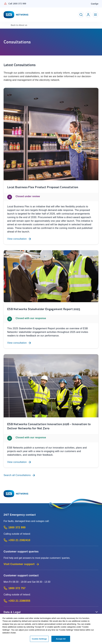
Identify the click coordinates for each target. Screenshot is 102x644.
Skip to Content (2, 2)
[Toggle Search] (81, 15)
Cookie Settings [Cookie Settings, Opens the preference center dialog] (39, 640)
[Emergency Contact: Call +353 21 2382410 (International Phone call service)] (51, 540)
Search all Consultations (20, 475)
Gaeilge (95, 4)
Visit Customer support (21, 564)
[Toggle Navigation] (95, 15)
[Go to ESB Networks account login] (88, 15)
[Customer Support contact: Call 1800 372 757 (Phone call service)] (51, 588)
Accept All (61, 640)
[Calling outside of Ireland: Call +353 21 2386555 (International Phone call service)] (51, 601)
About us (19, 25)
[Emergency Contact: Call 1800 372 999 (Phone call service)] (51, 528)
